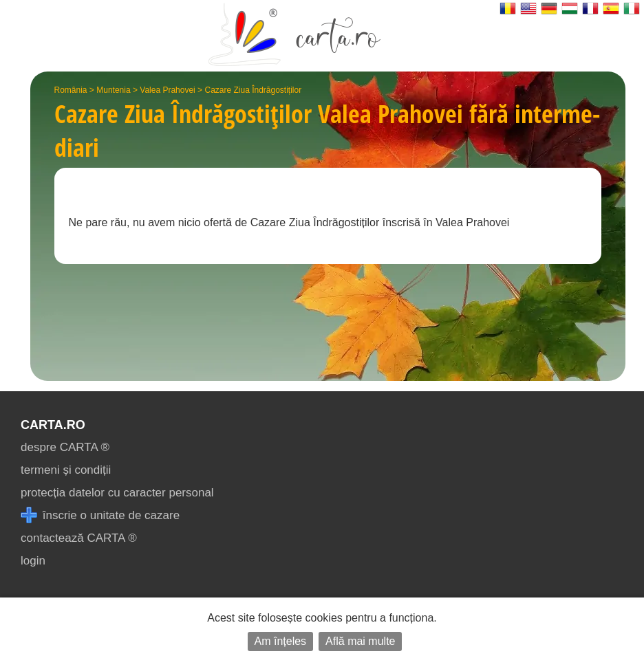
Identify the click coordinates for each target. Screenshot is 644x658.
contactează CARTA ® (79, 538)
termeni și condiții (66, 470)
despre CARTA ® (65, 447)
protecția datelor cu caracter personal (117, 493)
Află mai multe (360, 641)
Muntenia (113, 90)
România (71, 90)
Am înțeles (281, 641)
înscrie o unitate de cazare (100, 515)
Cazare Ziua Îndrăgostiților (253, 90)
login (33, 561)
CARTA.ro (53, 425)
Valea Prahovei (168, 90)
